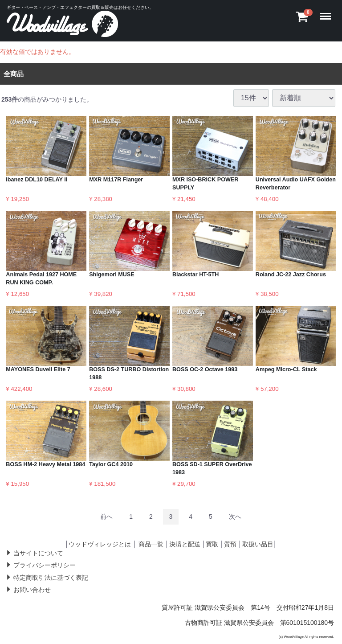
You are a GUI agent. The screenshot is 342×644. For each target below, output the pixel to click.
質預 (230, 544)
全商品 (14, 73)
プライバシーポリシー (45, 565)
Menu (328, 12)
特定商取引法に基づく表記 (51, 577)
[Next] (235, 516)
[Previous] (106, 516)
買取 (212, 544)
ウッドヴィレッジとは (100, 544)
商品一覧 (151, 544)
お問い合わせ (32, 590)
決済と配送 (185, 544)
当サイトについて (38, 553)
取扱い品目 (258, 544)
